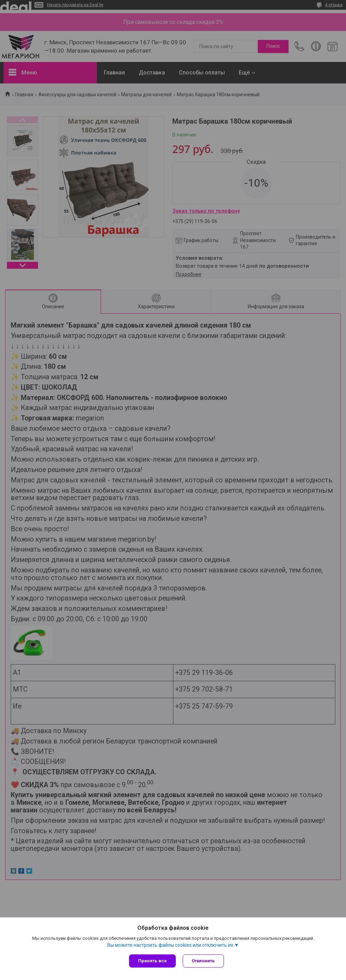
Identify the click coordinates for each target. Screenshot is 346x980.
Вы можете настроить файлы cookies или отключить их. (171, 945)
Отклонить (203, 961)
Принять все (152, 961)
